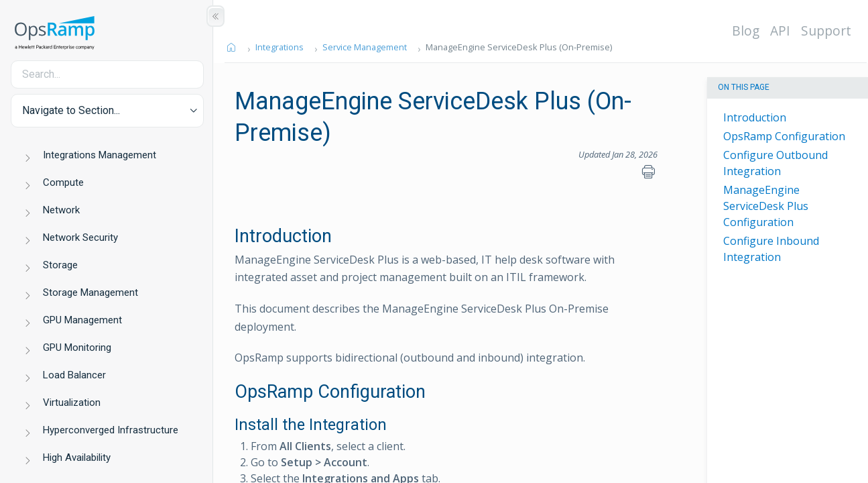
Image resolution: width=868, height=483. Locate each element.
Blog (746, 31)
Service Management (365, 47)
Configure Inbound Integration (771, 249)
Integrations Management (100, 155)
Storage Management (90, 292)
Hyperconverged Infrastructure (111, 430)
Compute (63, 182)
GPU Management (82, 320)
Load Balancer (74, 375)
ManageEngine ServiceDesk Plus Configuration (766, 206)
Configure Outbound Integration (776, 163)
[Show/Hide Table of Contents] (215, 16)
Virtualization (72, 402)
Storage (60, 265)
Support (827, 31)
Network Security (80, 237)
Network (61, 210)
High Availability (77, 458)
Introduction (755, 117)
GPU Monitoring (77, 347)
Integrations (280, 47)
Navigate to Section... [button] (71, 110)
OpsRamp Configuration (784, 136)
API (781, 31)
